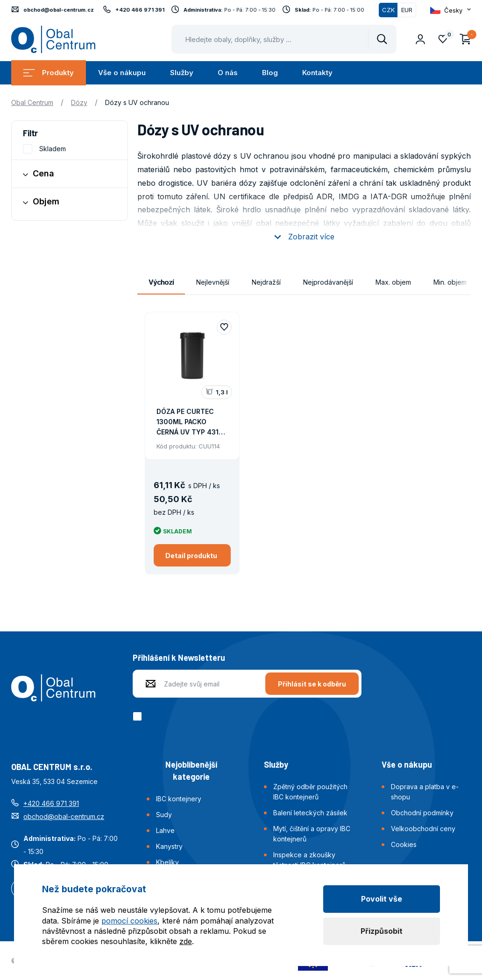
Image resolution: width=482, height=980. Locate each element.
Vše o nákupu (122, 73)
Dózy (79, 102)
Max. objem (393, 282)
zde (186, 941)
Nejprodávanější (328, 282)
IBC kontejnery (179, 799)
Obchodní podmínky (422, 813)
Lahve (165, 830)
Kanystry (169, 846)
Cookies (404, 844)
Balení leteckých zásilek (310, 813)
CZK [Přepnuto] (388, 10)
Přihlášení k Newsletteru (179, 658)
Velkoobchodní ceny (423, 829)
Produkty (49, 73)
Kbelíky (167, 862)
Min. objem (450, 282)
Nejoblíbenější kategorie (191, 770)
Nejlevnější (213, 282)
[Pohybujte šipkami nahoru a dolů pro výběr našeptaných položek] (284, 39)
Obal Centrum (32, 102)
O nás (228, 73)
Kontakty (317, 73)
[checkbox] (139, 716)
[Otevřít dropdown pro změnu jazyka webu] (450, 10)
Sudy (164, 815)
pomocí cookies (129, 921)
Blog (270, 73)
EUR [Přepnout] (407, 10)
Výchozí (161, 282)
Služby (182, 73)
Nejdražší (266, 282)
